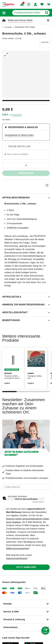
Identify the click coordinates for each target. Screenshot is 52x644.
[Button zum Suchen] (47, 13)
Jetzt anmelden (26, 567)
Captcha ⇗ (39, 502)
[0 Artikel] (26, 165)
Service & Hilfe (11, 612)
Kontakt (7, 604)
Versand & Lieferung (14, 619)
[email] (26, 487)
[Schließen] (48, 20)
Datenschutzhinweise (17, 558)
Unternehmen (10, 627)
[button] (4, 13)
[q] (28, 13)
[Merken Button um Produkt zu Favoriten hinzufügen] (47, 185)
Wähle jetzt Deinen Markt (20, 20)
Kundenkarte (17, 115)
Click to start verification (26, 499)
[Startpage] (8, 4)
